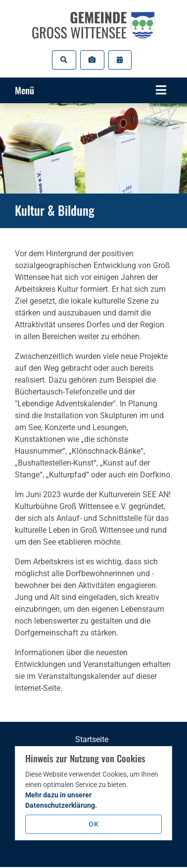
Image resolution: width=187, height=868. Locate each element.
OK (94, 824)
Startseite (92, 739)
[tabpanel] (93, 149)
